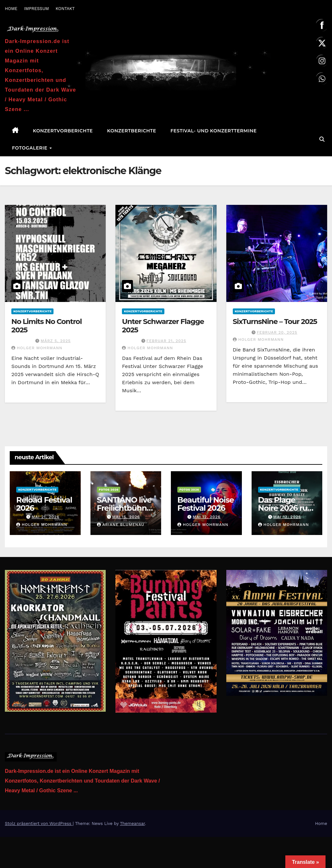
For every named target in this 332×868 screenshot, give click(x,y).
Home (321, 823)
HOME (11, 9)
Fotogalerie (30, 148)
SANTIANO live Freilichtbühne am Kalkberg (124, 508)
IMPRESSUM (36, 9)
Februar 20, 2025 (277, 332)
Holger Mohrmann (37, 348)
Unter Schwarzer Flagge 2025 (163, 326)
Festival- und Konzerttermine (214, 131)
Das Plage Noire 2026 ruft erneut (286, 508)
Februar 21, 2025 (166, 341)
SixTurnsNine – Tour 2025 (275, 322)
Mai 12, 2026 (207, 517)
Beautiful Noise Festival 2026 (206, 504)
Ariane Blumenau (121, 525)
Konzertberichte (131, 131)
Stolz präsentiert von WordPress (39, 823)
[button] (322, 139)
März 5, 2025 (56, 341)
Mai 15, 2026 (126, 517)
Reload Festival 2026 (44, 504)
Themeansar (132, 823)
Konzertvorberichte (63, 131)
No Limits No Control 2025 (47, 326)
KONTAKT (65, 9)
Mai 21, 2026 (45, 517)
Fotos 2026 (109, 490)
